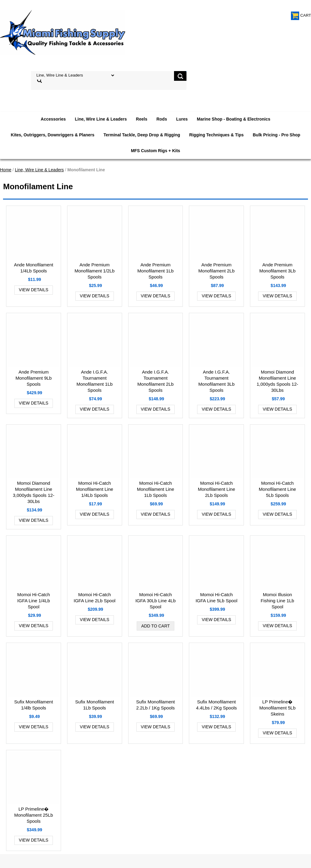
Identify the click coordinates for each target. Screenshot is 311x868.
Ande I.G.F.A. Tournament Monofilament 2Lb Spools (155, 381)
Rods (162, 119)
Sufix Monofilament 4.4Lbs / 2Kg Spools (217, 705)
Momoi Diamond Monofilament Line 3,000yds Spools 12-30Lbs (34, 492)
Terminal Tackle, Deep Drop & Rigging (142, 135)
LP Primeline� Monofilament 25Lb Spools (34, 815)
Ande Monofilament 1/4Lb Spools (34, 268)
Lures (182, 119)
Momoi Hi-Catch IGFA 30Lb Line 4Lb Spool (156, 601)
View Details (34, 290)
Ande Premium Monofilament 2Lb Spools (216, 271)
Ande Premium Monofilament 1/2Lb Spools (94, 271)
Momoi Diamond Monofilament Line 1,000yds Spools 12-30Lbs (277, 381)
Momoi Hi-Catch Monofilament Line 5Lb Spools (277, 489)
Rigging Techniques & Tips (216, 135)
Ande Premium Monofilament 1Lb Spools (155, 271)
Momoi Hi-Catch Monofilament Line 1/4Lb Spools (95, 489)
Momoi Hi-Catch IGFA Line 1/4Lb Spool (34, 601)
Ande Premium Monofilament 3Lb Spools (277, 271)
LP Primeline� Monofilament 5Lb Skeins (277, 708)
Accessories (53, 119)
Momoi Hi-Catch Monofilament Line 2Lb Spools (216, 489)
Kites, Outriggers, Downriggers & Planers (52, 135)
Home (6, 170)
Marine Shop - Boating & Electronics (234, 119)
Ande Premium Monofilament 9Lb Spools (34, 378)
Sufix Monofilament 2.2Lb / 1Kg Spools (155, 705)
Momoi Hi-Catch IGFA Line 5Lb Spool (217, 598)
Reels (142, 119)
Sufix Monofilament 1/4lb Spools (34, 705)
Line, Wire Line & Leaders (101, 119)
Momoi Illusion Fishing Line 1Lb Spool (277, 601)
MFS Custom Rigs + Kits (155, 151)
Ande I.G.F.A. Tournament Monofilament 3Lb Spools (216, 381)
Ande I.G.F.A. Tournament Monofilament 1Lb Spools (95, 381)
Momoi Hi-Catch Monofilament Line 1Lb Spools (156, 489)
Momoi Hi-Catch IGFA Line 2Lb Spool (94, 598)
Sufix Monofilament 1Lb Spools (95, 705)
